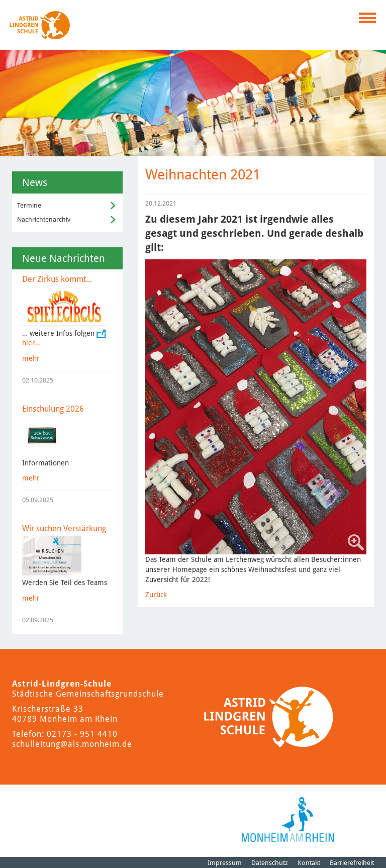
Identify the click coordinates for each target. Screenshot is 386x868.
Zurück (156, 595)
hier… (31, 343)
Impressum (225, 863)
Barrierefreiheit (352, 863)
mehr (31, 358)
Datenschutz (270, 863)
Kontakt (309, 863)
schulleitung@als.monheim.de (72, 744)
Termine (29, 205)
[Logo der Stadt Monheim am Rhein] (288, 819)
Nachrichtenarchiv (44, 219)
